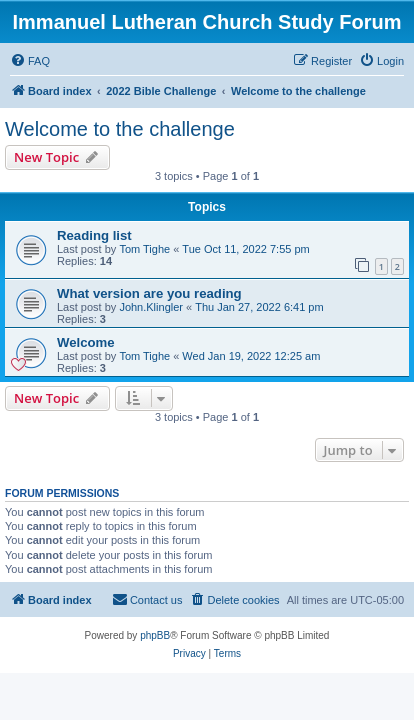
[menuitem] (30, 61)
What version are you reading (149, 293)
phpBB (155, 635)
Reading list (94, 235)
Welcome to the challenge (120, 129)
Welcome (86, 342)
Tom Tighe (144, 249)
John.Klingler (151, 307)
